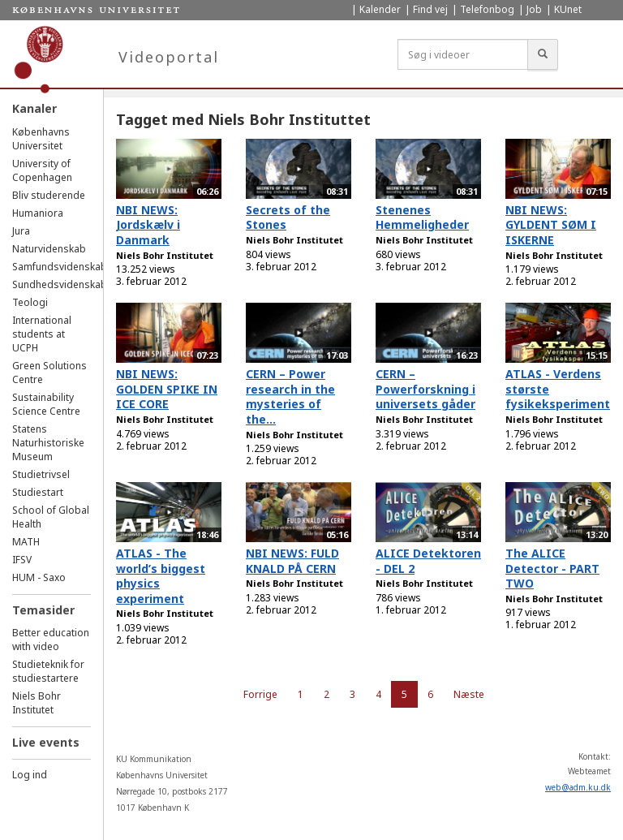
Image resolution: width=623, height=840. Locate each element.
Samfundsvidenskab (60, 267)
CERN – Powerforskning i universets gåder (425, 389)
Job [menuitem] (534, 9)
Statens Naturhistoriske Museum (48, 443)
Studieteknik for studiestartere (48, 671)
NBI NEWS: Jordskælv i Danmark (148, 225)
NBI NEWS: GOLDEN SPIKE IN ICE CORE (167, 389)
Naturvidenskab (49, 249)
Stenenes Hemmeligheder (422, 218)
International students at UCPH (42, 334)
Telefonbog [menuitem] (487, 9)
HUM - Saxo (39, 577)
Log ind (30, 775)
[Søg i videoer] (463, 54)
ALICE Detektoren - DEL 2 (428, 561)
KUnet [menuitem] (568, 9)
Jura (21, 231)
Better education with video (51, 640)
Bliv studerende (49, 195)
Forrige (260, 694)
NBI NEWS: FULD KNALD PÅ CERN (292, 561)
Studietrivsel (41, 474)
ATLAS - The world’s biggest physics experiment (161, 576)
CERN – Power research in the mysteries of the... (290, 396)
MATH (26, 542)
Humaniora (38, 213)
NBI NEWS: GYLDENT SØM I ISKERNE (551, 225)
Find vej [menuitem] (430, 9)
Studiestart (38, 492)
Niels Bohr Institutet (37, 703)
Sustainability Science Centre (46, 404)
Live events (46, 742)
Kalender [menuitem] (380, 9)
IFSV (22, 560)
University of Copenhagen (42, 170)
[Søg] (543, 54)
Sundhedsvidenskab (60, 284)
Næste (469, 694)
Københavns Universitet (41, 139)
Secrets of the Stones (288, 218)
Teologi (30, 302)
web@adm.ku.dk (578, 787)
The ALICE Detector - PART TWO (552, 568)
